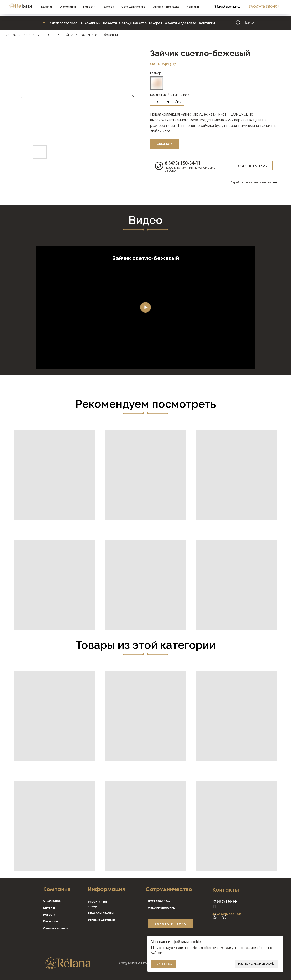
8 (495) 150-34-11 (183, 163)
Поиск (249, 22)
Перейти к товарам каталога (251, 182)
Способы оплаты (101, 913)
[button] (229, 8)
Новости (49, 914)
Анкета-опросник (161, 907)
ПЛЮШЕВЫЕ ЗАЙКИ (58, 35)
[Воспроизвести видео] (145, 307)
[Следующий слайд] (133, 97)
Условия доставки (102, 920)
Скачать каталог (56, 928)
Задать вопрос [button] (253, 166)
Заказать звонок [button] (227, 914)
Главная (10, 35)
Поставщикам (159, 901)
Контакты (50, 921)
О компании (52, 901)
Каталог (30, 35)
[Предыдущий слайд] (22, 97)
